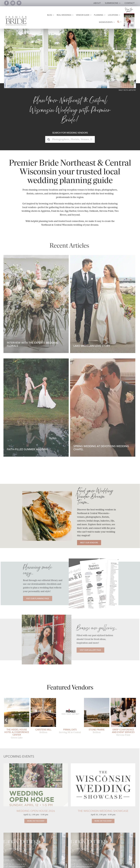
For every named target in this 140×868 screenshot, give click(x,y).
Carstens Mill (43, 730)
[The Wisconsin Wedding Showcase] (101, 821)
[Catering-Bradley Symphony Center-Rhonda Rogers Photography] (46, 492)
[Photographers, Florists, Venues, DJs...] (70, 139)
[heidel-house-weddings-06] (17, 699)
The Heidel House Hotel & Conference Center (17, 732)
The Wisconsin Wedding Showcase (101, 811)
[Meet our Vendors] (88, 543)
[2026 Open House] (34, 764)
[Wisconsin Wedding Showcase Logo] (101, 764)
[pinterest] (19, 3)
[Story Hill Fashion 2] (44, 616)
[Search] (49, 139)
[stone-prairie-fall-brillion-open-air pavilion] (97, 699)
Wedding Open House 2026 (34, 811)
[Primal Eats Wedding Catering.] (70, 699)
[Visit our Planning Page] (40, 598)
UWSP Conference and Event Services (123, 731)
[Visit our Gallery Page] (88, 650)
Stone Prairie (97, 730)
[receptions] (43, 699)
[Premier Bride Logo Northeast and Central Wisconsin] (16, 17)
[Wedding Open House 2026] (34, 821)
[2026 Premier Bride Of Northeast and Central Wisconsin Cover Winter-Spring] (129, 14)
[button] (6, 720)
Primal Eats (70, 730)
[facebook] (7, 3)
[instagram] (13, 3)
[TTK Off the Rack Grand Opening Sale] (34, 834)
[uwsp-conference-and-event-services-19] (123, 699)
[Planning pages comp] (96, 560)
